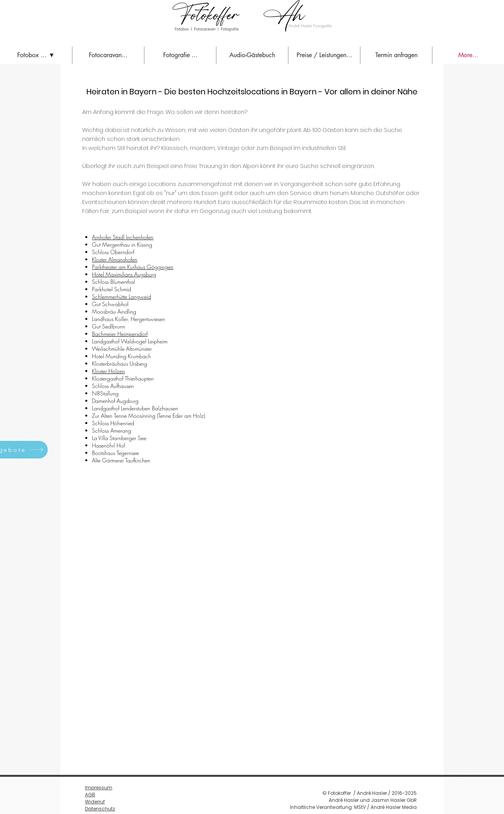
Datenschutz (100, 809)
